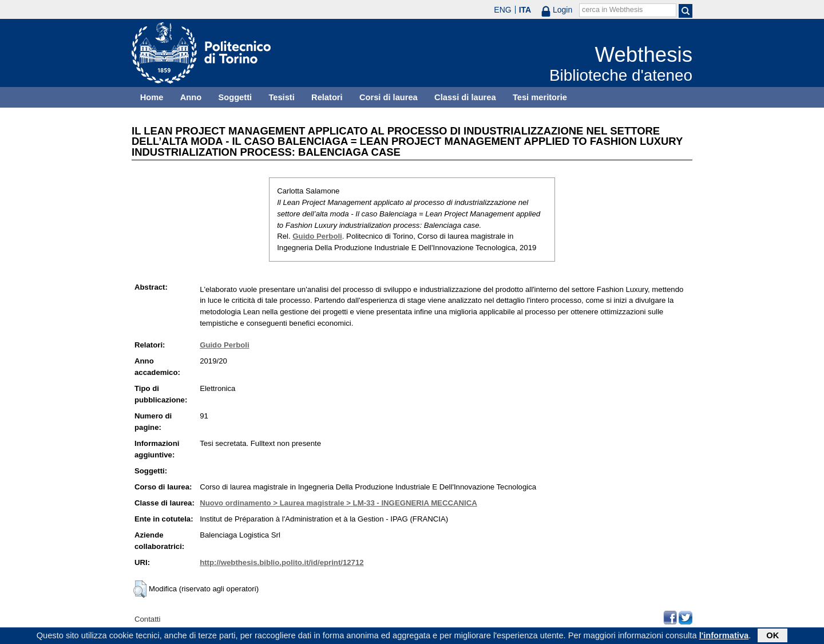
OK (772, 637)
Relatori (327, 97)
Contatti (147, 619)
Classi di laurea (465, 97)
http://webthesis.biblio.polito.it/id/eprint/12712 (282, 562)
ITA (525, 10)
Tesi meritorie (540, 97)
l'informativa (724, 637)
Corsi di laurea (389, 97)
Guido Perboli (317, 236)
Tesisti (281, 97)
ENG (502, 10)
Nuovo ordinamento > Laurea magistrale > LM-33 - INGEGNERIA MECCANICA (338, 503)
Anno (191, 97)
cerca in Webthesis (612, 10)
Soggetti (235, 97)
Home (152, 97)
